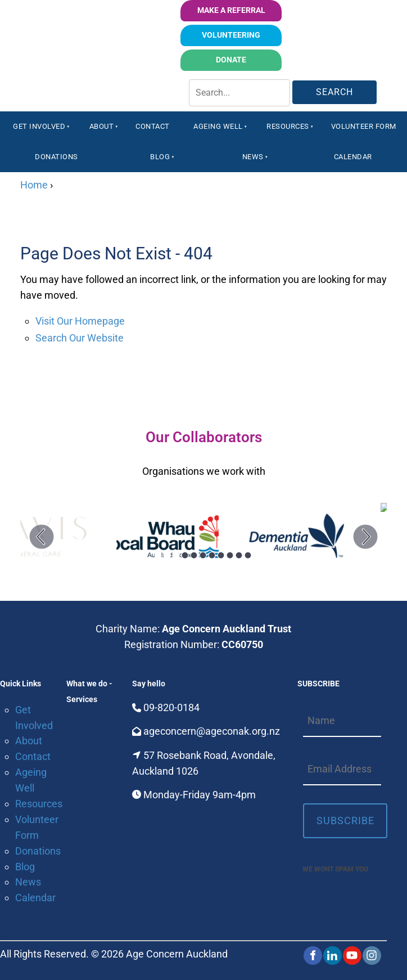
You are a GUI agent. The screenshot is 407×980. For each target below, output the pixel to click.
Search (334, 92)
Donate (265, 57)
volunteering (254, 32)
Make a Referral (231, 8)
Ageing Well (218, 126)
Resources (288, 126)
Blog (160, 157)
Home (34, 185)
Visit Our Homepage (80, 321)
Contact (153, 126)
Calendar (353, 157)
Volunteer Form (364, 126)
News (253, 157)
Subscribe (345, 821)
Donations (56, 157)
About (102, 126)
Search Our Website (80, 338)
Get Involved (39, 126)
